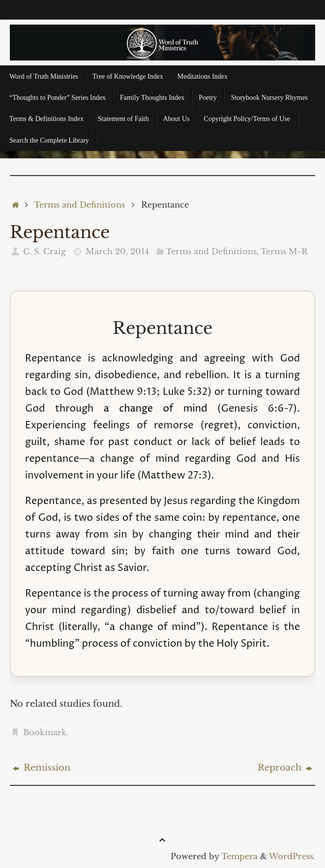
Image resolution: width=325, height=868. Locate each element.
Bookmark (45, 732)
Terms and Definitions (79, 205)
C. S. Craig (44, 251)
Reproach (285, 768)
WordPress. (292, 856)
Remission (42, 768)
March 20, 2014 (117, 251)
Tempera (239, 856)
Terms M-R (284, 251)
